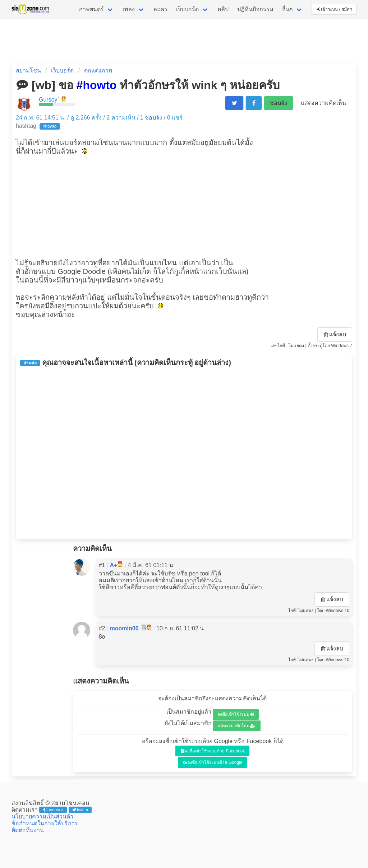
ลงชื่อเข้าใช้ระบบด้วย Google (213, 762)
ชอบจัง (279, 103)
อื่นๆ (287, 9)
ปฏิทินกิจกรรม (255, 9)
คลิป (223, 9)
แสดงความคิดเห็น (323, 103)
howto (100, 85)
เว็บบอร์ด (187, 9)
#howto (50, 126)
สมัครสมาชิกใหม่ (236, 726)
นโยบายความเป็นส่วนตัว (42, 816)
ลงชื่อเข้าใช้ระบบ (236, 714)
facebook (53, 810)
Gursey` (49, 100)
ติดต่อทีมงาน (28, 830)
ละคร (160, 9)
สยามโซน (28, 71)
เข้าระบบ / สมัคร (334, 9)
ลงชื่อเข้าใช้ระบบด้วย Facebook (213, 751)
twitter (80, 810)
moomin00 (124, 628)
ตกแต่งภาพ (98, 71)
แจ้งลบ (335, 334)
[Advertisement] (184, 206)
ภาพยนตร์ (91, 9)
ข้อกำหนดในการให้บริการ (45, 823)
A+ (114, 565)
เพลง (129, 9)
